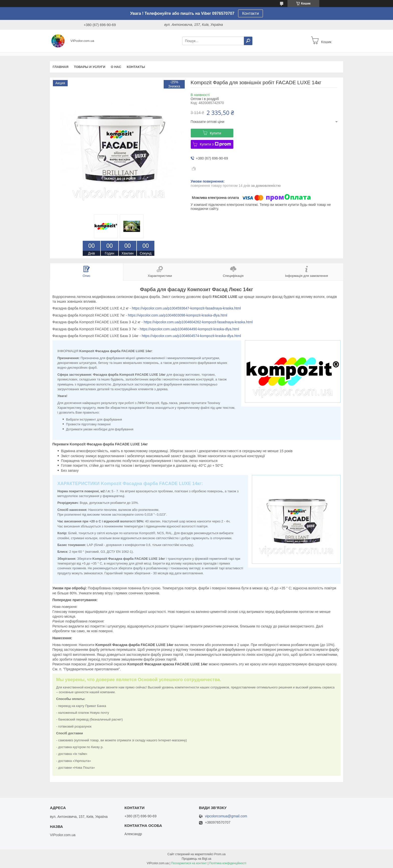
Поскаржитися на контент (189, 863)
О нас (116, 67)
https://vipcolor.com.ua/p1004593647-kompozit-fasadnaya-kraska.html (186, 308)
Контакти (251, 13)
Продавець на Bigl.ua (197, 859)
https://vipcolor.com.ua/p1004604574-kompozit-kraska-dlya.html (191, 336)
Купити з (215, 144)
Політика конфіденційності (228, 863)
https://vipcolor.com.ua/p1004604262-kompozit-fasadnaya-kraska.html (198, 322)
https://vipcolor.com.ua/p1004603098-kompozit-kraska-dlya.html (177, 315)
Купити (215, 133)
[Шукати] (248, 41)
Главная (61, 67)
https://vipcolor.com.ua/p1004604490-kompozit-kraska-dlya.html (189, 329)
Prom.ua (220, 854)
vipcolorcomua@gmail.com (226, 816)
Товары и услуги (90, 67)
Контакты (136, 67)
